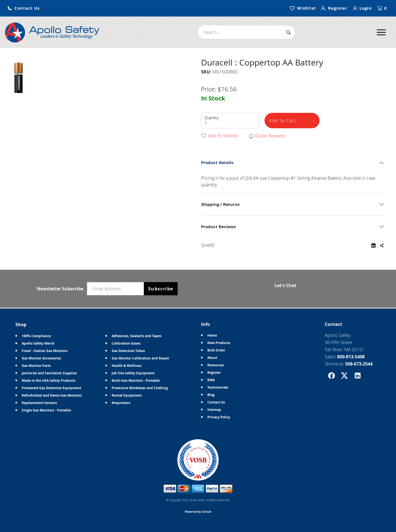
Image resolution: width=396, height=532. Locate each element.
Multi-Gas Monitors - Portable (136, 380)
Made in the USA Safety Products (49, 380)
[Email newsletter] (117, 289)
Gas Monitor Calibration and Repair (141, 358)
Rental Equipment (127, 395)
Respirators (121, 403)
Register (214, 373)
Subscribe (161, 289)
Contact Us (216, 402)
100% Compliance (36, 336)
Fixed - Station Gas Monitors (45, 351)
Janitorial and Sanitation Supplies (49, 373)
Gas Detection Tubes (128, 351)
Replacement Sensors (39, 403)
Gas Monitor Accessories (41, 358)
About (212, 358)
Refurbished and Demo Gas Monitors (52, 395)
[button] (23, 8)
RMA (211, 380)
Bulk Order (216, 350)
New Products (219, 343)
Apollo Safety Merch (38, 343)
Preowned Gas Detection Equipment (51, 388)
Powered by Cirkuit (198, 512)
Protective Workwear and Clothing (140, 388)
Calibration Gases (126, 343)
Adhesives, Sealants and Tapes (137, 336)
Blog (211, 395)
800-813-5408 (351, 357)
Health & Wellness (127, 366)
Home (212, 335)
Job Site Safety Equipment (133, 373)
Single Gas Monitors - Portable (46, 410)
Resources (216, 365)
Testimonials (218, 387)
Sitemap (214, 410)
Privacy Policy (219, 417)
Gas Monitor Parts (36, 366)
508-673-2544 (359, 364)
